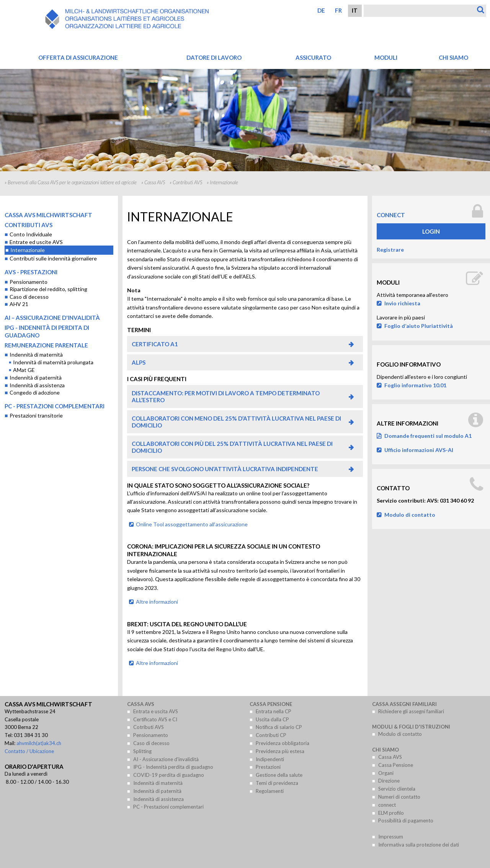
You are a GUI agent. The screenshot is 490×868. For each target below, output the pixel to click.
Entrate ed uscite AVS (36, 242)
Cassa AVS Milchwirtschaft (48, 215)
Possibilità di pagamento (406, 821)
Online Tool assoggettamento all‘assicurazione (192, 524)
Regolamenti (270, 791)
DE (321, 10)
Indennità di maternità (36, 355)
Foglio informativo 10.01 (415, 385)
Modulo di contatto (410, 515)
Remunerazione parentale (46, 345)
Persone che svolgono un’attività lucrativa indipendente (225, 469)
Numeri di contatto (399, 797)
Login (431, 231)
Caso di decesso (29, 297)
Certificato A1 (155, 344)
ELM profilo (391, 813)
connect (391, 215)
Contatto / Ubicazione (29, 751)
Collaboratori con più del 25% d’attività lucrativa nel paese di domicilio (232, 447)
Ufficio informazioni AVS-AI (419, 450)
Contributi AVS (187, 182)
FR (338, 10)
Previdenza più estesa (280, 751)
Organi (386, 773)
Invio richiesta (402, 303)
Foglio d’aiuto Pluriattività (419, 326)
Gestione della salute (279, 775)
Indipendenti (270, 759)
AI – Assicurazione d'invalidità (52, 318)
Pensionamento (29, 282)
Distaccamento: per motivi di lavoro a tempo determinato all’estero (226, 396)
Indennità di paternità (36, 377)
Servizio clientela (397, 789)
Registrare (390, 250)
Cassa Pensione (271, 704)
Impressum (391, 837)
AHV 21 (19, 304)
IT (355, 10)
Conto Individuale (31, 234)
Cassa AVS (155, 182)
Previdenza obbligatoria (283, 743)
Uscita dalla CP (272, 719)
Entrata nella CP (274, 711)
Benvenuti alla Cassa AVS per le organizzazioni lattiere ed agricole (72, 182)
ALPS (139, 362)
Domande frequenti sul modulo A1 (428, 436)
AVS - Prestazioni (31, 272)
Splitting (142, 751)
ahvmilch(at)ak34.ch (39, 743)
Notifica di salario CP (279, 727)
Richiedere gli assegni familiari (411, 711)
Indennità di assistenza (37, 385)
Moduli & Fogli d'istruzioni (411, 727)
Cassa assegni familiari (404, 704)
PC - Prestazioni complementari (55, 406)
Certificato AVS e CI (155, 719)
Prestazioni (268, 767)
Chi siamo (385, 750)
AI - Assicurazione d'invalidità (166, 759)
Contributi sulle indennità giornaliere (53, 258)
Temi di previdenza (277, 783)
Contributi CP (271, 735)
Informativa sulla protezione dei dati (419, 845)
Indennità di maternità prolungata (53, 362)
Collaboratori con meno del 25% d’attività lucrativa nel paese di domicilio (236, 422)
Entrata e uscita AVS (156, 711)
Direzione (389, 781)
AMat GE (24, 370)
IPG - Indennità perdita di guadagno (173, 767)
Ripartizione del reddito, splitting (48, 289)
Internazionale (28, 250)
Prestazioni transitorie (36, 415)
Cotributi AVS (149, 727)
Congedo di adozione (35, 392)
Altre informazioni (157, 602)
